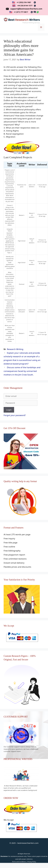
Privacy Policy (32, 862)
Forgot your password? (15, 415)
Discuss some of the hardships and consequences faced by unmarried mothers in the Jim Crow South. (22, 371)
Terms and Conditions (19, 862)
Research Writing (15, 349)
